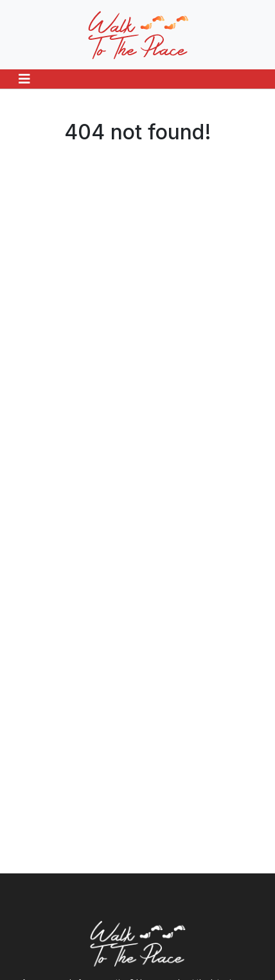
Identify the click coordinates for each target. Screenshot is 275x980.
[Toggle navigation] (24, 79)
